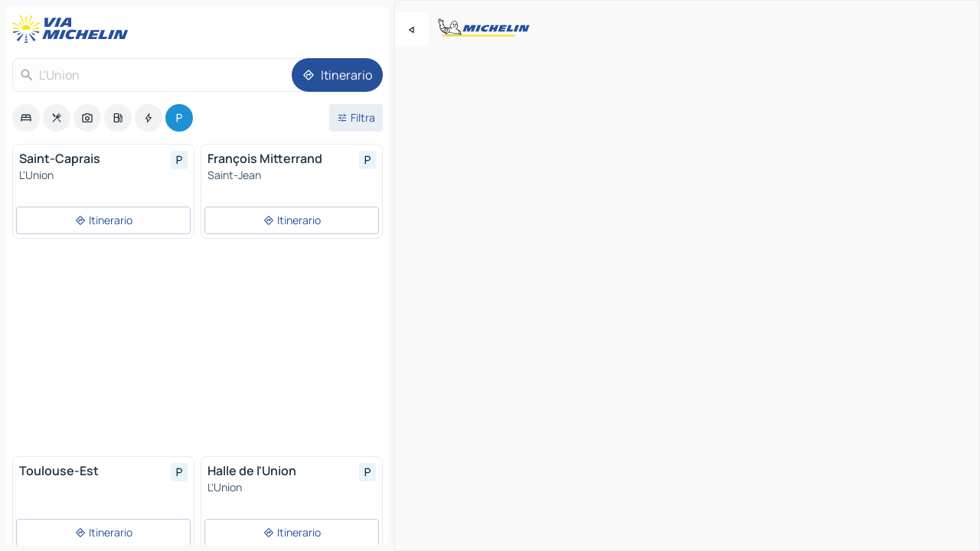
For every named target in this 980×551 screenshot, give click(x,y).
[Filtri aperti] (356, 118)
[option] (26, 118)
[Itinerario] (337, 75)
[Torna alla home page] (73, 29)
